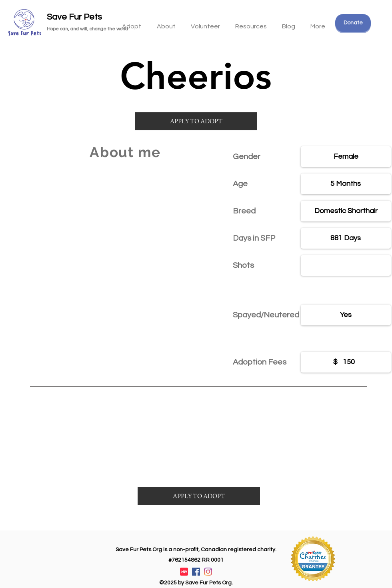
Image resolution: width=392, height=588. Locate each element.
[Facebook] (196, 572)
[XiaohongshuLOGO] (184, 572)
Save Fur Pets (74, 17)
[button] (251, 23)
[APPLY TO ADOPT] (196, 121)
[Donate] (353, 23)
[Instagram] (208, 572)
